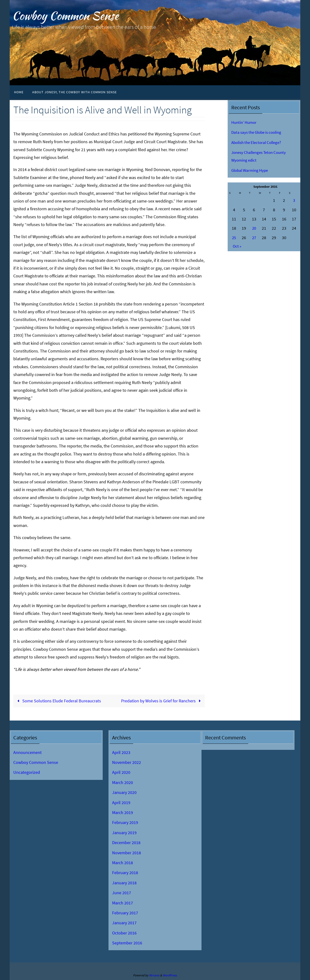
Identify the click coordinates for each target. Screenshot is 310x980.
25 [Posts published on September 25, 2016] (234, 238)
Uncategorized (27, 772)
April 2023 (121, 752)
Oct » (237, 246)
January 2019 (124, 833)
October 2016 (124, 933)
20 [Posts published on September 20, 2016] (254, 228)
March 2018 (123, 863)
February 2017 (125, 913)
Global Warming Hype (251, 170)
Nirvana (154, 976)
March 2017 (123, 903)
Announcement (27, 752)
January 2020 (124, 792)
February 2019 (125, 823)
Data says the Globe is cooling (259, 132)
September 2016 (127, 943)
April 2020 (121, 772)
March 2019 (123, 812)
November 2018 (127, 853)
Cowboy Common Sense (65, 16)
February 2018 (125, 873)
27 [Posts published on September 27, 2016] (254, 238)
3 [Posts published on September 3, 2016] (294, 200)
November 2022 (127, 762)
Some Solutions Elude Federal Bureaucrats (58, 701)
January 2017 (124, 923)
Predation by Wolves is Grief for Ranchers (162, 701)
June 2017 (122, 893)
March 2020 (123, 782)
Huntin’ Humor (245, 122)
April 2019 (121, 803)
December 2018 (126, 843)
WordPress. (170, 976)
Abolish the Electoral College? (259, 142)
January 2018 (124, 883)
